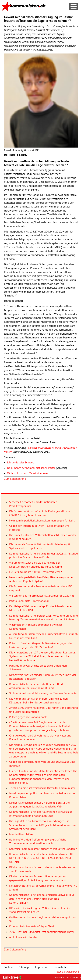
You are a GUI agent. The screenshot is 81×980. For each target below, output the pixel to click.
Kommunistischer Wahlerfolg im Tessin (32, 926)
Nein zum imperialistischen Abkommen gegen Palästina (42, 520)
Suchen (8, 967)
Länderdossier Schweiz (21, 462)
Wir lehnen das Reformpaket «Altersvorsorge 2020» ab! (42, 596)
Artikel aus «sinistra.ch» (23, 937)
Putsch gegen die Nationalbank (28, 717)
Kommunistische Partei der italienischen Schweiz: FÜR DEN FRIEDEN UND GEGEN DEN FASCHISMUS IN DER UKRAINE (41, 858)
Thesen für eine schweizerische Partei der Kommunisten (42, 788)
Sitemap (24, 967)
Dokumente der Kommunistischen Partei (31, 468)
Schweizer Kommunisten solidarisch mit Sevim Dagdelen (43, 849)
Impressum (42, 967)
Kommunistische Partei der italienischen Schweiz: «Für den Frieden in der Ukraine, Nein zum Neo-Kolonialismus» (42, 899)
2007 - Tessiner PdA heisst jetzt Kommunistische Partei (41, 932)
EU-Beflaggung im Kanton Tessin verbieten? (36, 572)
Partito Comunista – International (29, 601)
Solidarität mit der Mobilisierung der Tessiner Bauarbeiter (43, 693)
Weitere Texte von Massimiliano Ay (28, 473)
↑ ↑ (67, 972)
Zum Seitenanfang (15, 479)
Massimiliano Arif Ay (21, 834)
